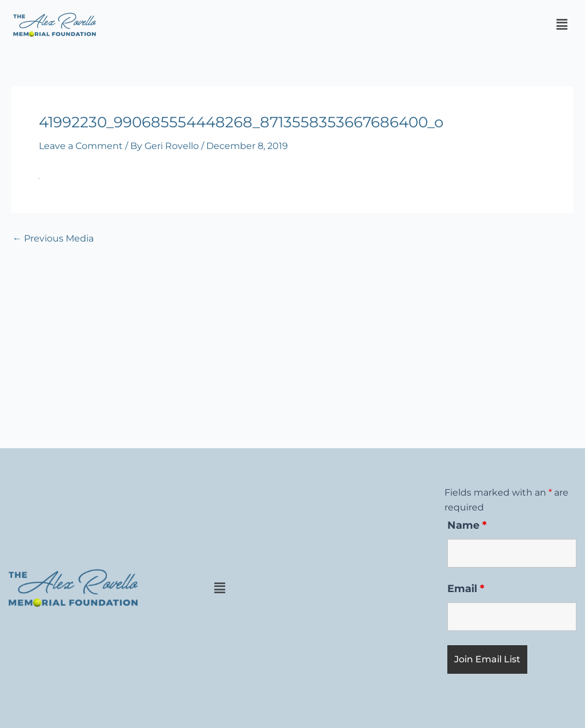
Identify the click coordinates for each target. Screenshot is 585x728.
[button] (562, 25)
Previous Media (53, 239)
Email (466, 589)
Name (467, 525)
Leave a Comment (81, 146)
